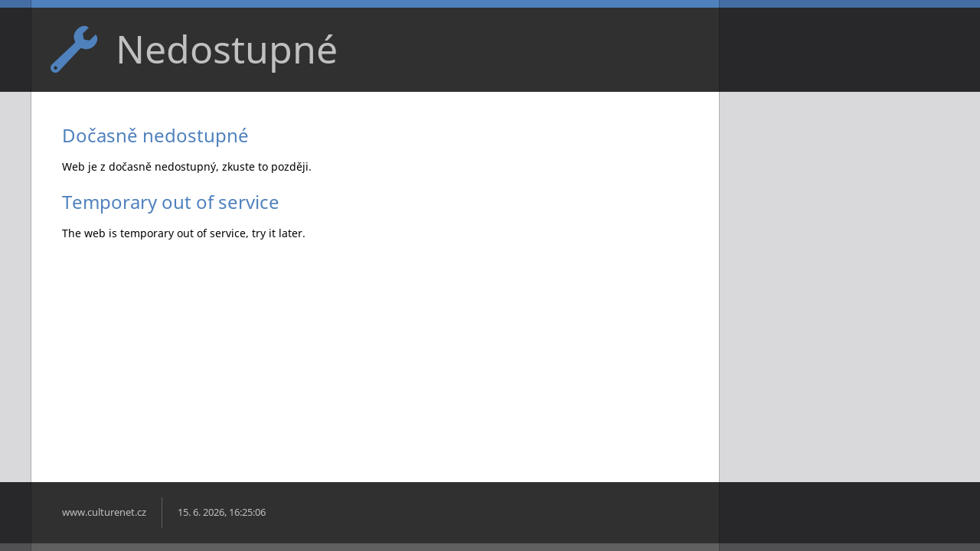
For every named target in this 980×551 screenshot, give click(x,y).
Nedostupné (227, 49)
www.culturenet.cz (104, 512)
